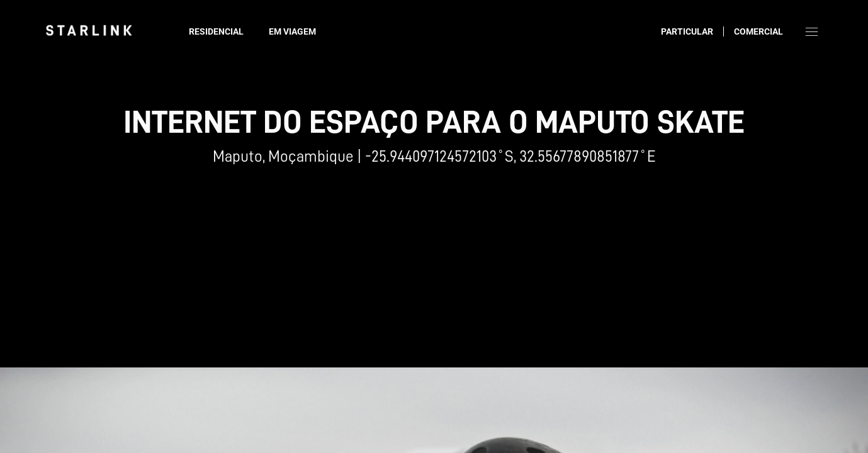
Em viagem (292, 31)
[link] (89, 30)
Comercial (758, 31)
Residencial (216, 31)
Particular (687, 31)
